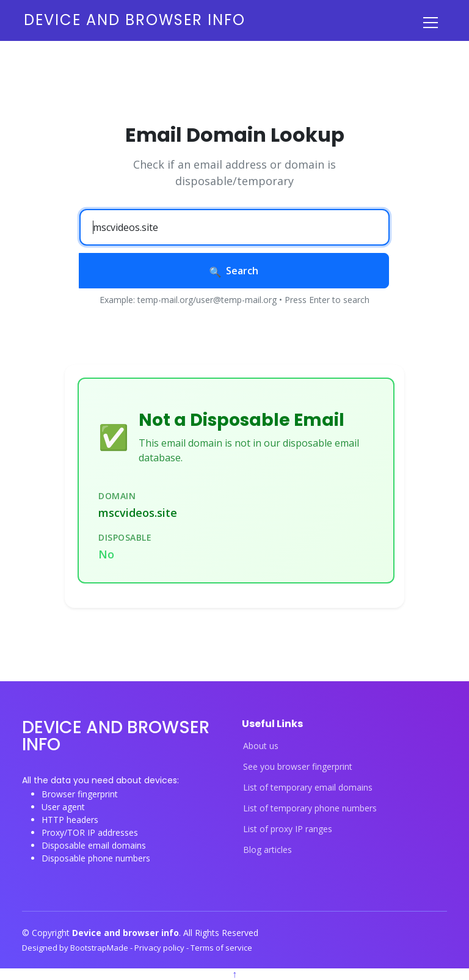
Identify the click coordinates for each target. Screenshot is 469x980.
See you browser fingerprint (298, 767)
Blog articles (267, 850)
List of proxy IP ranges (288, 829)
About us (261, 746)
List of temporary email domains (308, 788)
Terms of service (221, 948)
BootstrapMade (100, 948)
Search (234, 271)
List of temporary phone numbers (310, 808)
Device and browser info (135, 20)
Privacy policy (160, 948)
